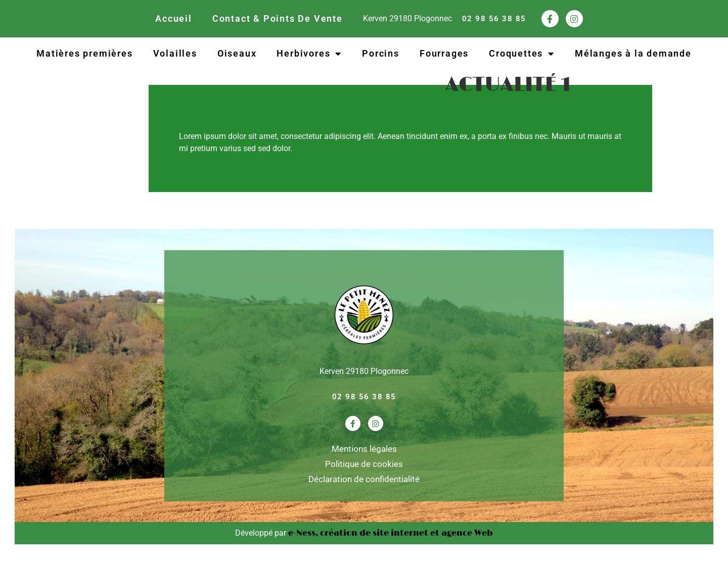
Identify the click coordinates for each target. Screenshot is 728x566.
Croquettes (522, 54)
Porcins (381, 53)
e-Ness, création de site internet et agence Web (391, 533)
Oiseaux (237, 53)
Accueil (174, 18)
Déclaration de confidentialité (364, 479)
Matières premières (84, 53)
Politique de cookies (364, 464)
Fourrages (444, 53)
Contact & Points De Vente (278, 18)
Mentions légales (364, 449)
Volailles (175, 53)
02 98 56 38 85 (494, 19)
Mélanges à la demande (633, 53)
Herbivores (309, 54)
